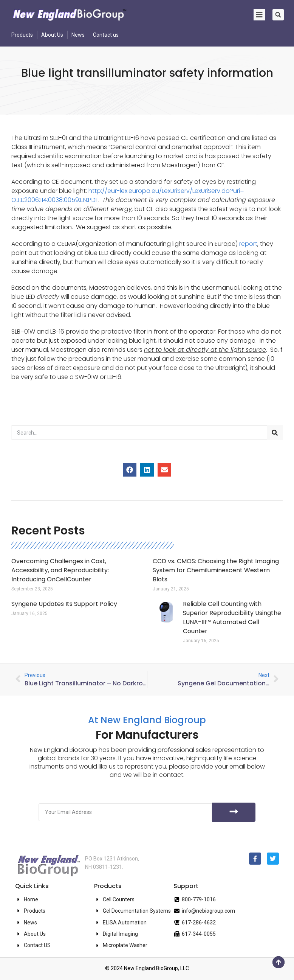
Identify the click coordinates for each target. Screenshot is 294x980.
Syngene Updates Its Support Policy (64, 604)
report (248, 244)
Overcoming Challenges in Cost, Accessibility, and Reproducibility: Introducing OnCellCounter (60, 570)
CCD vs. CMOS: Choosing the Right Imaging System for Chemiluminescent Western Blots (216, 570)
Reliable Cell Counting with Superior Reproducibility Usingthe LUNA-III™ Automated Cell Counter (232, 617)
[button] (278, 15)
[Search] (275, 433)
